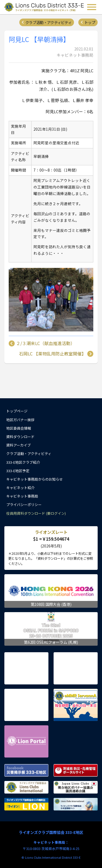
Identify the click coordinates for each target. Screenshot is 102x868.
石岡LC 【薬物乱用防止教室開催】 (52, 354)
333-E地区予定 (18, 471)
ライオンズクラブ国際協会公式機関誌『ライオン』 (26, 804)
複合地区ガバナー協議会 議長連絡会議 (76, 787)
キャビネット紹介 (20, 488)
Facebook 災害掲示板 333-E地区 (26, 770)
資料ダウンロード (20, 437)
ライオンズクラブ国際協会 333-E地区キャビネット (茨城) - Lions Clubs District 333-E (45, 7)
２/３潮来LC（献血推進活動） (45, 343)
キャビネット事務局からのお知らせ (35, 479)
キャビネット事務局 (22, 496)
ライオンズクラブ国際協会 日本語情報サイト (76, 804)
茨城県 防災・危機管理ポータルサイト (76, 770)
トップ (90, 22)
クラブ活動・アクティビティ (48, 22)
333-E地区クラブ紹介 (23, 462)
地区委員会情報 (19, 428)
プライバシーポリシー (24, 505)
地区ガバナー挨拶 (20, 420)
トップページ (17, 411)
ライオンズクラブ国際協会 (26, 787)
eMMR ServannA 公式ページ (76, 705)
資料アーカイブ (18, 445)
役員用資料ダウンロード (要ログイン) (36, 513)
